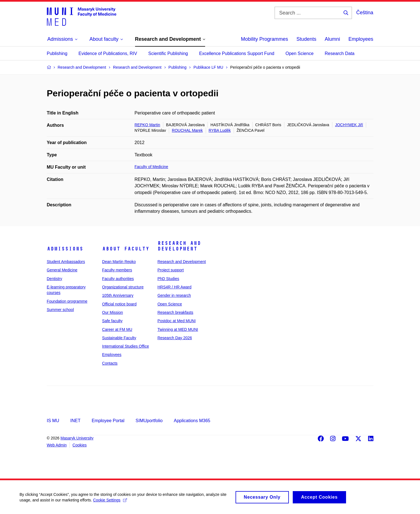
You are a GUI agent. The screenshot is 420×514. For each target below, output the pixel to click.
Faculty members (117, 270)
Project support (171, 270)
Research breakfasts (175, 312)
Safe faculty (112, 321)
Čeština (365, 13)
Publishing (57, 53)
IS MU (53, 421)
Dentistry (55, 279)
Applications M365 (192, 421)
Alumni (332, 39)
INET (75, 421)
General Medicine (62, 270)
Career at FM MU (117, 329)
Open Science (300, 53)
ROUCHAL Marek (187, 130)
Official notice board (119, 304)
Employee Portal (108, 421)
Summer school (60, 310)
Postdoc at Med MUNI (177, 321)
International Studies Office (126, 346)
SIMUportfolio (149, 421)
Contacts (110, 363)
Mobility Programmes (264, 39)
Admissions (65, 249)
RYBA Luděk (220, 130)
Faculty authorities (118, 279)
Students (306, 39)
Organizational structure (123, 287)
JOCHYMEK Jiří (349, 125)
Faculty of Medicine (151, 167)
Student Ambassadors (66, 262)
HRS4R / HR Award (174, 287)
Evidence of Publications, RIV (108, 53)
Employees (361, 39)
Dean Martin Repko (119, 262)
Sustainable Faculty (119, 338)
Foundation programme (67, 301)
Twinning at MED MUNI (178, 329)
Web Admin (57, 445)
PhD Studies (168, 279)
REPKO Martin (147, 125)
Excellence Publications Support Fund (237, 53)
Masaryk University (77, 438)
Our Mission (113, 312)
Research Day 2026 (175, 338)
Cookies (80, 445)
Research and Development (179, 246)
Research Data (340, 53)
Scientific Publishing (168, 53)
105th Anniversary (118, 295)
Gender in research (174, 295)
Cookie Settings (110, 503)
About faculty (126, 249)
